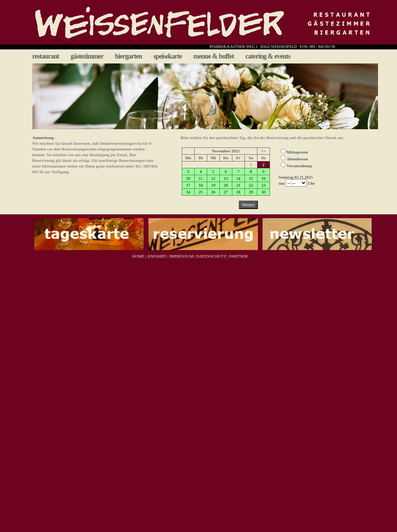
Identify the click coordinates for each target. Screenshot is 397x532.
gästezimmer (87, 56)
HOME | (139, 256)
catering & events (268, 56)
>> (263, 151)
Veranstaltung (299, 166)
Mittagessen (297, 152)
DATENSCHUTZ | (212, 256)
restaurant (46, 56)
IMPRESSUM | (182, 256)
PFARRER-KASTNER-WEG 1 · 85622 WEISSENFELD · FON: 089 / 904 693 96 (272, 47)
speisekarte (168, 56)
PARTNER (238, 256)
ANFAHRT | (157, 256)
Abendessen (297, 159)
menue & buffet (214, 56)
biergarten (128, 56)
